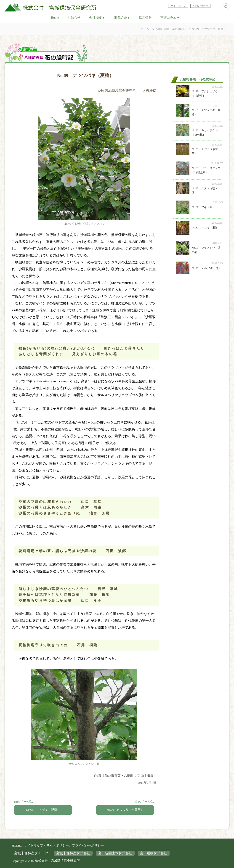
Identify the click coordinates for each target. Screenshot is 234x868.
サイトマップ (34, 846)
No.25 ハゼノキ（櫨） (206, 268)
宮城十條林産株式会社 (73, 853)
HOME (16, 846)
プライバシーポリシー (88, 846)
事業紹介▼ (122, 18)
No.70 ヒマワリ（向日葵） (125, 810)
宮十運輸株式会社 (154, 853)
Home (55, 18)
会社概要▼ (97, 18)
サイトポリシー (58, 846)
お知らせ (74, 18)
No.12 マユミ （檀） (205, 228)
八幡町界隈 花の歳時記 (170, 29)
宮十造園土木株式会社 (115, 853)
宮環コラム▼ (170, 18)
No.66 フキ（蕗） (203, 207)
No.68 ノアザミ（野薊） (43, 810)
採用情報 (145, 18)
